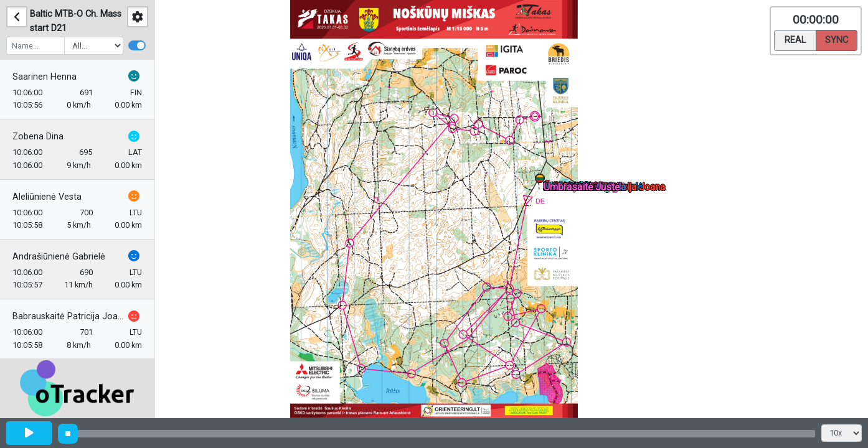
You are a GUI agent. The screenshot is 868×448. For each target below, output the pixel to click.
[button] (542, 181)
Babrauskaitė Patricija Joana (69, 316)
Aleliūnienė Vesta (47, 197)
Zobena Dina (38, 137)
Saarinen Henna (45, 77)
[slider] (68, 434)
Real (795, 39)
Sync (837, 39)
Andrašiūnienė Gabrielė (59, 257)
